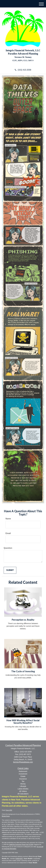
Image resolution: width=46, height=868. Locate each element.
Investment (23, 774)
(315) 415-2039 (23, 70)
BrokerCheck (6, 816)
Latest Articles (23, 789)
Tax (23, 781)
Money (23, 784)
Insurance (23, 779)
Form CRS (9, 810)
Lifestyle (23, 786)
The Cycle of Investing (23, 671)
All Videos (23, 791)
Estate (23, 776)
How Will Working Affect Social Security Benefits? (23, 722)
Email (8, 533)
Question (8, 548)
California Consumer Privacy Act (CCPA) (21, 844)
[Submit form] (10, 570)
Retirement (23, 771)
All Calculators (23, 794)
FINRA (17, 859)
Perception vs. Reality (23, 620)
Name (8, 519)
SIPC (21, 859)
